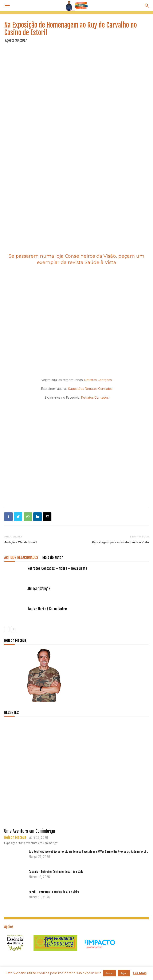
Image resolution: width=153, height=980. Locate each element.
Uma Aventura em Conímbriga (30, 831)
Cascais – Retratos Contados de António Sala (56, 872)
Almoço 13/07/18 (39, 589)
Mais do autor (53, 557)
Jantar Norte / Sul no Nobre (47, 609)
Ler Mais (140, 973)
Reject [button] (124, 973)
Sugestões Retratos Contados (90, 389)
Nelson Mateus (15, 837)
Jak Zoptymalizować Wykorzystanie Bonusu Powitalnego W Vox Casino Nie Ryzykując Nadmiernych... (89, 852)
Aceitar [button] (109, 973)
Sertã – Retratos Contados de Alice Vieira (54, 892)
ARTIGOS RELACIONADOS (21, 557)
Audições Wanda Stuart (21, 542)
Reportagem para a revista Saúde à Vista (120, 542)
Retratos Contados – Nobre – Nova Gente (57, 568)
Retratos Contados (98, 380)
